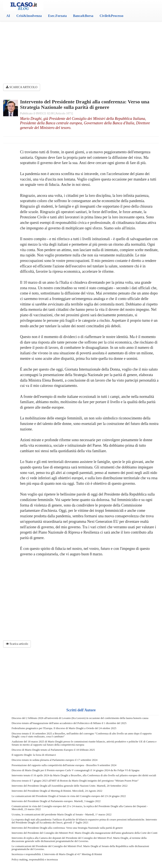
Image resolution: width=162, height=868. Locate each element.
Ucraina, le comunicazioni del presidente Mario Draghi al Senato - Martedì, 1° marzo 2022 (61, 814)
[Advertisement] (81, 44)
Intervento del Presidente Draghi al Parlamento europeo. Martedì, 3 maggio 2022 (56, 801)
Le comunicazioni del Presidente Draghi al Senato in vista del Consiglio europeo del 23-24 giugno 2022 (69, 796)
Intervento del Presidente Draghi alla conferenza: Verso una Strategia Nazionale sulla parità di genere (67, 828)
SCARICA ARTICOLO (22, 87)
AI (8, 16)
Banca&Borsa (83, 16)
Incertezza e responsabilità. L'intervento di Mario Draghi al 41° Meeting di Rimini (57, 854)
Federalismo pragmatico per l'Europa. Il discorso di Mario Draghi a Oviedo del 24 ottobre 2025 (64, 728)
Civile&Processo (111, 16)
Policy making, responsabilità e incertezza (35, 859)
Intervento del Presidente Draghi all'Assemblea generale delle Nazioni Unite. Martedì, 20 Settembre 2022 (70, 786)
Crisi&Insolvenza (29, 16)
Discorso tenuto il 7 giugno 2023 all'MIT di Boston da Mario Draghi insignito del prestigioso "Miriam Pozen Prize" (75, 781)
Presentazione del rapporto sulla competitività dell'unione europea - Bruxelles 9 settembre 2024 (64, 765)
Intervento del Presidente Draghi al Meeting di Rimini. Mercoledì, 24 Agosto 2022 (57, 791)
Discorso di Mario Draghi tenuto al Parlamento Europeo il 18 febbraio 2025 (53, 750)
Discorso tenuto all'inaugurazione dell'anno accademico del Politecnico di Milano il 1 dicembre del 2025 (69, 723)
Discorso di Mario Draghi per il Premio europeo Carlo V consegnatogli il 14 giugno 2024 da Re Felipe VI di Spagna (76, 770)
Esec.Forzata (57, 16)
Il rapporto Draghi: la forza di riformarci (34, 755)
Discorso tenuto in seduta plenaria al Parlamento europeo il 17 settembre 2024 (55, 760)
